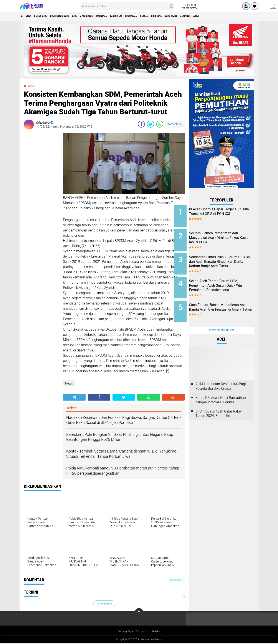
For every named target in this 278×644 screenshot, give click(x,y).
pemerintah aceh (76, 17)
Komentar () (175, 124)
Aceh (97, 17)
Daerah (193, 17)
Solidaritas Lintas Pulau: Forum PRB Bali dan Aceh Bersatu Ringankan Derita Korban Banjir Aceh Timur (224, 260)
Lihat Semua (104, 603)
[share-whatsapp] (160, 124)
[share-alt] (74, 397)
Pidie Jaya (210, 17)
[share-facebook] (141, 124)
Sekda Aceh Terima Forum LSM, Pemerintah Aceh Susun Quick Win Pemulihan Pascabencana (227, 282)
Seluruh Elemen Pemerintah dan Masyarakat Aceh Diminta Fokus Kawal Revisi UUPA (227, 236)
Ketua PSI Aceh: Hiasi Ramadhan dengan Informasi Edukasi (221, 388)
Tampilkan (176, 580)
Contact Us (143, 632)
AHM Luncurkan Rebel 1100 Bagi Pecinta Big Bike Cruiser (221, 374)
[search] (127, 6)
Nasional (250, 17)
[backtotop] (139, 612)
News (33, 17)
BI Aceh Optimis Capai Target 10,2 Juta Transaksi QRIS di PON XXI (227, 214)
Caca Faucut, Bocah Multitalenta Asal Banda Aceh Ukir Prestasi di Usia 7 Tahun (227, 302)
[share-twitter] (151, 124)
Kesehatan (134, 17)
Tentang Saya (123, 632)
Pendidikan (175, 17)
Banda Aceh (50, 17)
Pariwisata (154, 17)
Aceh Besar (113, 17)
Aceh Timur (230, 17)
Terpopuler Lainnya (222, 318)
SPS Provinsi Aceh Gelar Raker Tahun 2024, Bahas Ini (219, 402)
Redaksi (159, 632)
